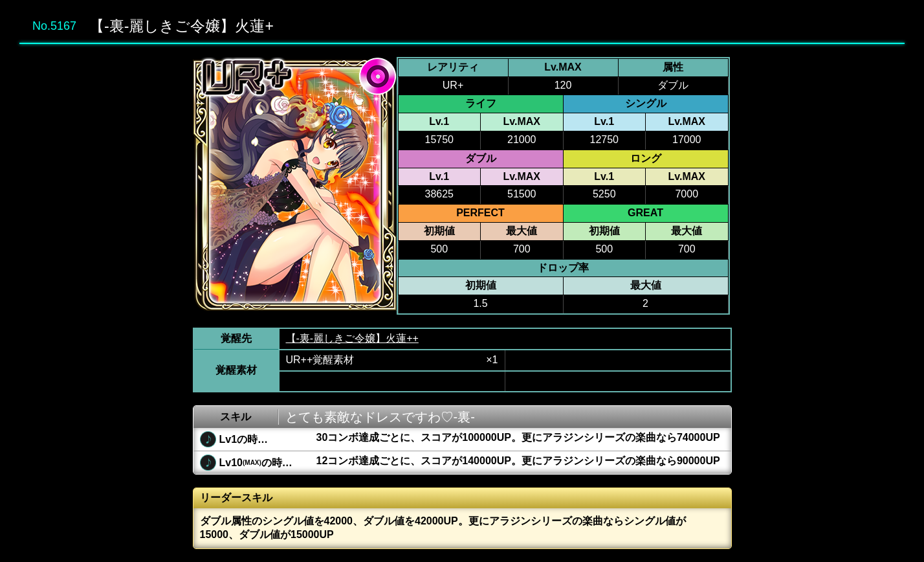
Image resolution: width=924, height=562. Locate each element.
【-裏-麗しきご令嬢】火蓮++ (352, 338)
